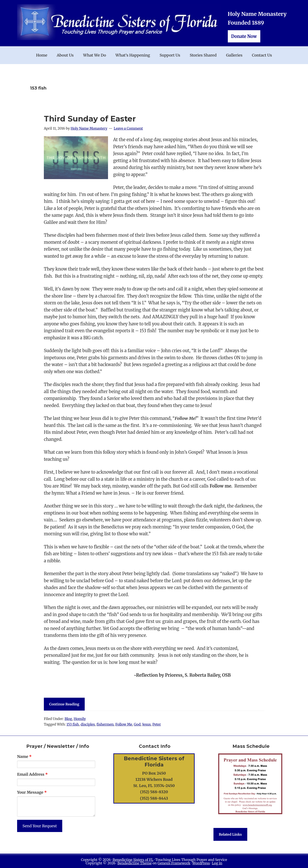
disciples (88, 724)
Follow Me (124, 724)
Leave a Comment (128, 128)
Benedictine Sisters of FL (133, 860)
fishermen (105, 724)
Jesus (147, 724)
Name (24, 757)
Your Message (32, 792)
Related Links (230, 834)
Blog (68, 719)
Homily (80, 719)
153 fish (73, 724)
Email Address (32, 774)
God (137, 724)
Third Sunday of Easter (90, 119)
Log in (217, 863)
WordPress (201, 863)
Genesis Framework (174, 863)
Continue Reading (64, 704)
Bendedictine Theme (135, 863)
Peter (157, 724)
